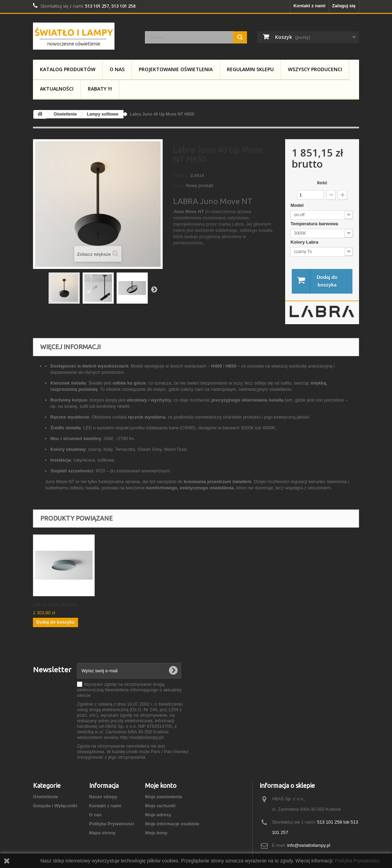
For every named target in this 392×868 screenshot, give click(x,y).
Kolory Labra (305, 242)
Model (297, 205)
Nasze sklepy (103, 797)
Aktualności (57, 89)
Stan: (179, 186)
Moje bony (156, 833)
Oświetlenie (45, 797)
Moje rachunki (160, 806)
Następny (154, 289)
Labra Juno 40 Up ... (55, 605)
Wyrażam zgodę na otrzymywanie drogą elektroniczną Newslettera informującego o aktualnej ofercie (129, 690)
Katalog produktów (68, 69)
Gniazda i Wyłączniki (55, 806)
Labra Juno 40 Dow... (126, 605)
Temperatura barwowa (315, 224)
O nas (117, 69)
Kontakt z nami (309, 6)
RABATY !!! (100, 89)
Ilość (322, 183)
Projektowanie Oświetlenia (176, 69)
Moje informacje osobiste (172, 824)
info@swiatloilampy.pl (309, 846)
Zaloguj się (344, 6)
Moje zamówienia (163, 797)
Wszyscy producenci (315, 69)
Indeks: (181, 175)
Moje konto (161, 786)
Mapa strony (103, 833)
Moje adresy (158, 815)
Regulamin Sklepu (250, 69)
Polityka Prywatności (112, 824)
